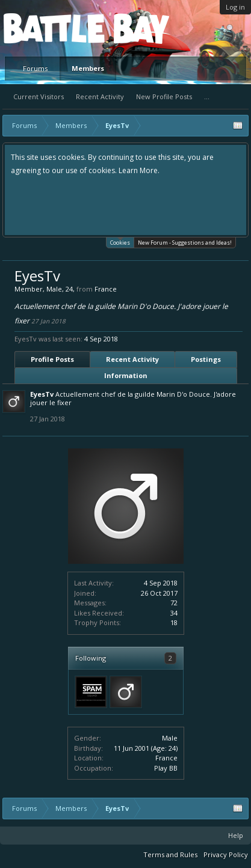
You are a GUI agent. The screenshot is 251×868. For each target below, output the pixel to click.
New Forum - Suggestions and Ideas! (185, 243)
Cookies (120, 242)
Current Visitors (39, 96)
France (166, 758)
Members (88, 68)
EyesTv (42, 394)
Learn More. (139, 170)
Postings (206, 359)
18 (174, 622)
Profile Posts (52, 359)
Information (126, 375)
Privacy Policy (226, 854)
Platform (48, 28)
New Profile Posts (164, 96)
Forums (35, 68)
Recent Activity (100, 96)
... (207, 96)
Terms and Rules (170, 854)
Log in (235, 7)
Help (236, 835)
